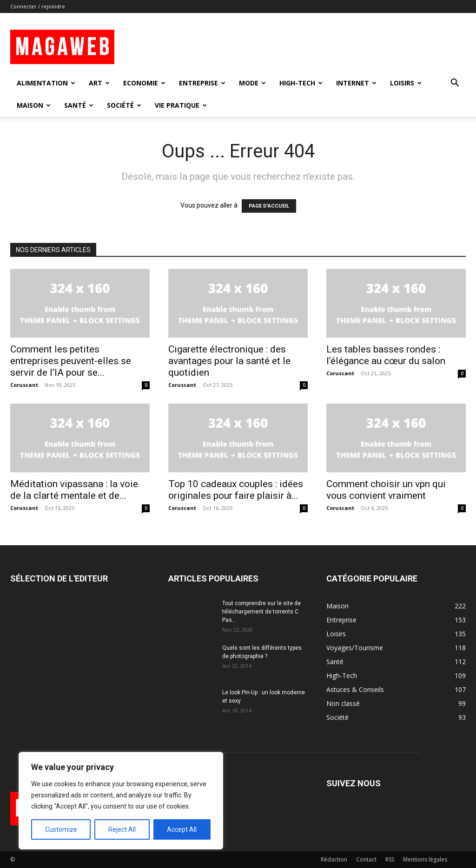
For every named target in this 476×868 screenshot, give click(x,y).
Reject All (122, 829)
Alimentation (46, 83)
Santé (79, 105)
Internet (356, 83)
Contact (366, 859)
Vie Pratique (181, 105)
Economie (144, 83)
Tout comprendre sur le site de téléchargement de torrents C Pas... (261, 612)
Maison (34, 105)
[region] (121, 801)
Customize (61, 829)
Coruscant (24, 385)
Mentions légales (425, 859)
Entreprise (202, 83)
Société (124, 105)
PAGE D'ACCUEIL (269, 206)
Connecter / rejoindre (38, 6)
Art (99, 83)
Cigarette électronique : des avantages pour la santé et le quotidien (229, 361)
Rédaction (334, 859)
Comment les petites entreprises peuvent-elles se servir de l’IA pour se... (71, 361)
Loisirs (406, 83)
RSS (390, 859)
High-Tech (301, 83)
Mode (252, 83)
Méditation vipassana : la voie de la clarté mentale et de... (74, 490)
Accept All (182, 829)
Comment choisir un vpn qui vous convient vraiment (386, 490)
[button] (455, 84)
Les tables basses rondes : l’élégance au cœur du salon (386, 355)
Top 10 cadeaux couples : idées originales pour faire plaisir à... (236, 490)
